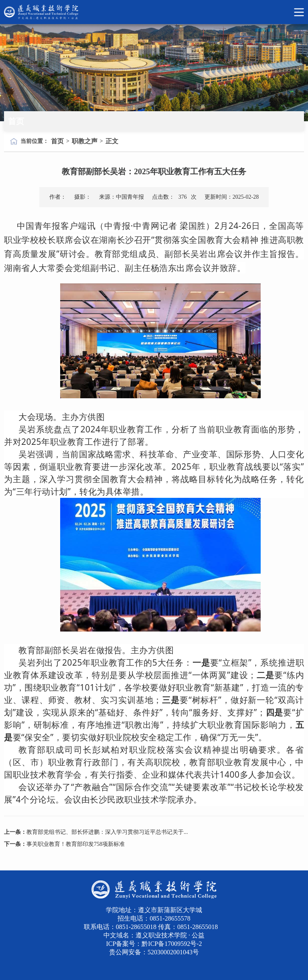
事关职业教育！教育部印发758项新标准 (76, 844)
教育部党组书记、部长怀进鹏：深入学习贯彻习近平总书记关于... (107, 832)
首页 (57, 141)
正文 (112, 141)
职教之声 (85, 141)
